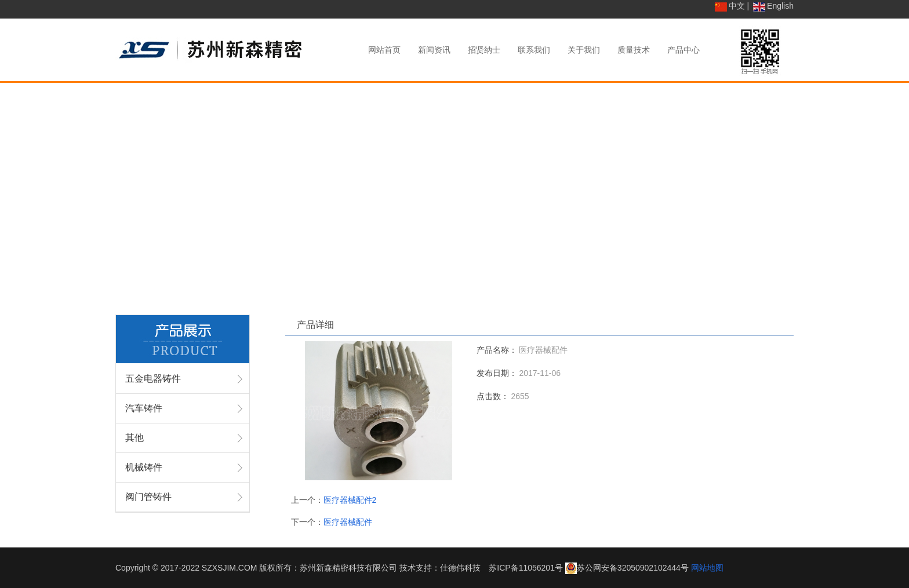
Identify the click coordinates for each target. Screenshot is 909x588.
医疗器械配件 (348, 522)
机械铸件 (144, 467)
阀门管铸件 (148, 497)
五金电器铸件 (153, 379)
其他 (134, 438)
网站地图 (707, 568)
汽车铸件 (144, 408)
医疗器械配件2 (350, 500)
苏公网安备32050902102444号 (633, 568)
